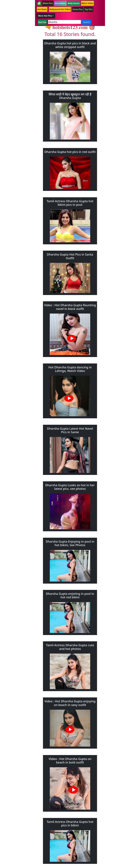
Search (87, 22)
